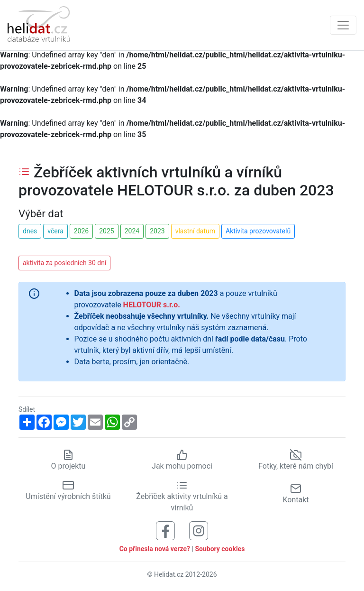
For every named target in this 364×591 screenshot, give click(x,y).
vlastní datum (195, 231)
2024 (132, 231)
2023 (157, 231)
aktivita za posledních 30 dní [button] (64, 263)
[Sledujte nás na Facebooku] (165, 530)
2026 (81, 231)
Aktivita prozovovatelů (258, 231)
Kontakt (296, 494)
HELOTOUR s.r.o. (152, 305)
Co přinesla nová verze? (155, 549)
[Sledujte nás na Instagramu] (199, 530)
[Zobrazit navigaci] (343, 25)
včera (55, 231)
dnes (30, 231)
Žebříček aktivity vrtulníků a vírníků (182, 496)
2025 (106, 231)
